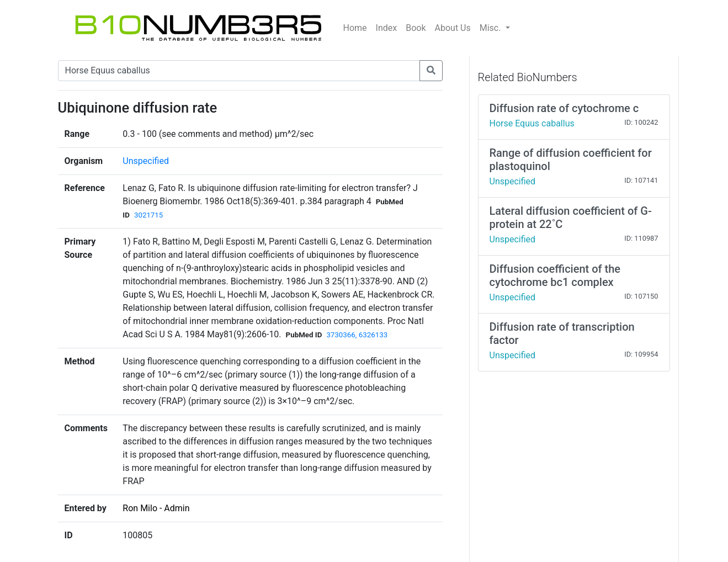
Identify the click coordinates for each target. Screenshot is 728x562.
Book (416, 28)
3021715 (148, 215)
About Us (453, 28)
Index (387, 28)
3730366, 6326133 (357, 335)
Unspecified (146, 161)
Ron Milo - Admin (156, 508)
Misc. (491, 28)
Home (355, 28)
